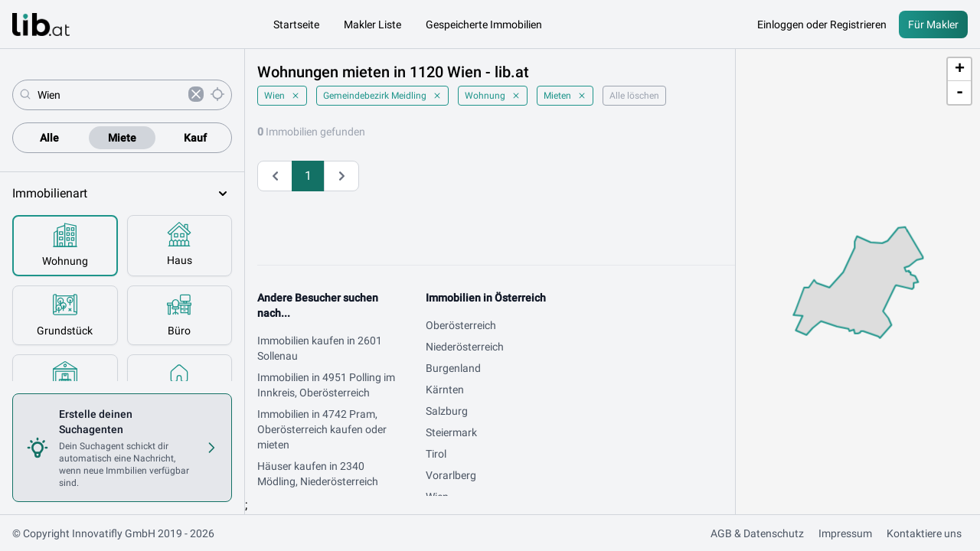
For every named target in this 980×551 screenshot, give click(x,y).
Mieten (565, 96)
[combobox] (110, 95)
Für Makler (933, 24)
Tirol (436, 454)
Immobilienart (122, 194)
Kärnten (445, 390)
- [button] (960, 93)
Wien (282, 96)
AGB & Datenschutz (757, 533)
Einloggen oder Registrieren (822, 24)
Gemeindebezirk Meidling (382, 96)
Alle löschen (634, 96)
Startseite (296, 24)
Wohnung (493, 96)
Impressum (845, 533)
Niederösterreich (465, 347)
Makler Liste (372, 24)
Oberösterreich (461, 325)
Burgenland (453, 368)
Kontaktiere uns (924, 533)
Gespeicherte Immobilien (484, 24)
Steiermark (451, 432)
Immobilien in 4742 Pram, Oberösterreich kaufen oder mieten (322, 429)
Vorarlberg (451, 475)
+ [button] (960, 70)
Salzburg (447, 411)
